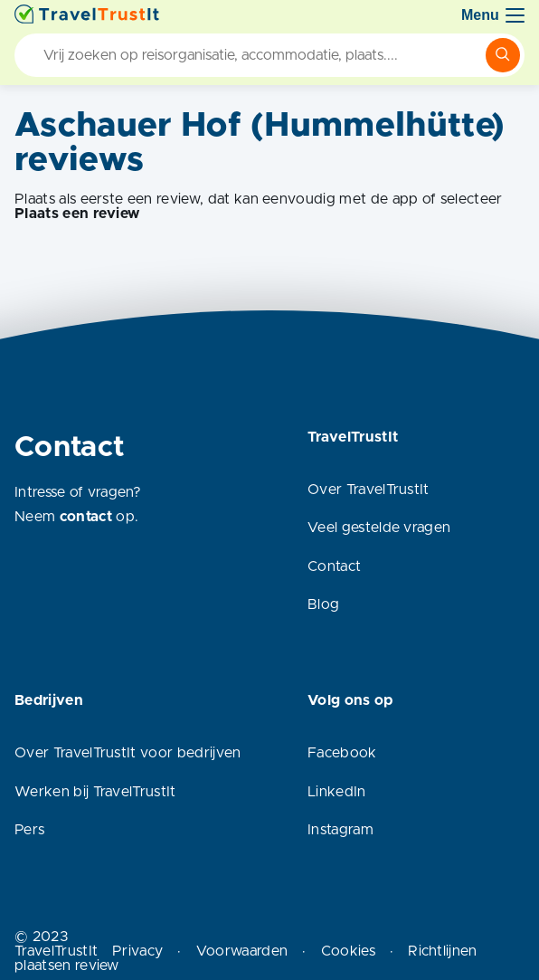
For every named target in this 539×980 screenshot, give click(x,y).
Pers (29, 830)
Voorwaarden (242, 951)
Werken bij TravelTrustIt (95, 792)
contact (86, 517)
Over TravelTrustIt (369, 490)
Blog (323, 604)
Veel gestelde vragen (379, 528)
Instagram (340, 830)
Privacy (137, 951)
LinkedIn (337, 792)
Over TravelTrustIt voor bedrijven (128, 753)
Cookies (348, 951)
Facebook (342, 753)
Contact (334, 566)
